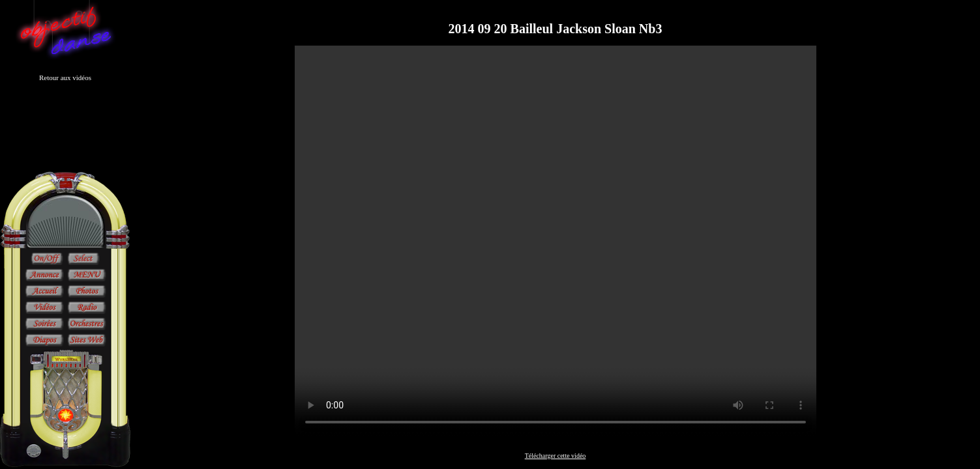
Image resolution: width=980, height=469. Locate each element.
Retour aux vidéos (65, 78)
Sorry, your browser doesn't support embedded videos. (556, 241)
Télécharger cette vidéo (556, 456)
